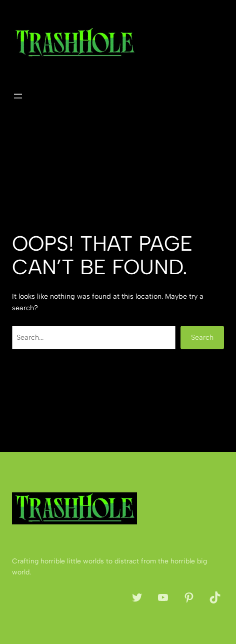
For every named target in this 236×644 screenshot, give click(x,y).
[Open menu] (18, 96)
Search (202, 337)
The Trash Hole (98, 40)
